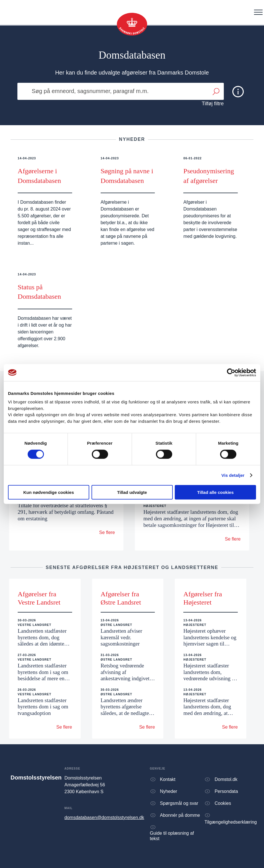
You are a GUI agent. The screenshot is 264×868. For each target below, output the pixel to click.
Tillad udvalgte (132, 492)
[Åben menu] (258, 12)
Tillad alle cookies (215, 492)
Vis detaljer (233, 475)
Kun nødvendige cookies (49, 492)
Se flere (107, 532)
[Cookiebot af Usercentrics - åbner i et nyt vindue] (231, 372)
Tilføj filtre (213, 104)
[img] (238, 92)
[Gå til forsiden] (132, 24)
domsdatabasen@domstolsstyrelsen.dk (104, 818)
